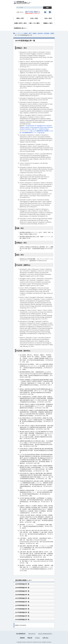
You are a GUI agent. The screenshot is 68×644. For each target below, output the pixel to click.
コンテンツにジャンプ (0, 0)
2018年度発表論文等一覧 (22, 609)
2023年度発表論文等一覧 (22, 591)
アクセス (45, 12)
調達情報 (22, 638)
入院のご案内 (48, 18)
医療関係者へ (20, 28)
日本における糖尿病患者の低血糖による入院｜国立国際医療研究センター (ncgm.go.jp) (36, 132)
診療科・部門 (20, 23)
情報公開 (30, 638)
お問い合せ (45, 638)
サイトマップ (32, 634)
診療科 (35, 33)
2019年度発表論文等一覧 (22, 605)
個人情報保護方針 (21, 634)
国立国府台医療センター (25, 3)
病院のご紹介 (20, 18)
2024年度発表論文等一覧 (22, 588)
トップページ (19, 33)
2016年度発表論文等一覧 (22, 616)
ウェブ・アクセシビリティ (45, 634)
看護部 (48, 23)
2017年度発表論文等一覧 (22, 612)
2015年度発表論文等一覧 (22, 619)
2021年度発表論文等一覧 (22, 598)
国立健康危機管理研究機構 (50, 12)
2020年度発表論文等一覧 (22, 602)
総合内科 (40, 33)
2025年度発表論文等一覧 (22, 584)
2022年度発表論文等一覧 (22, 595)
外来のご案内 (34, 18)
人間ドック (34, 23)
